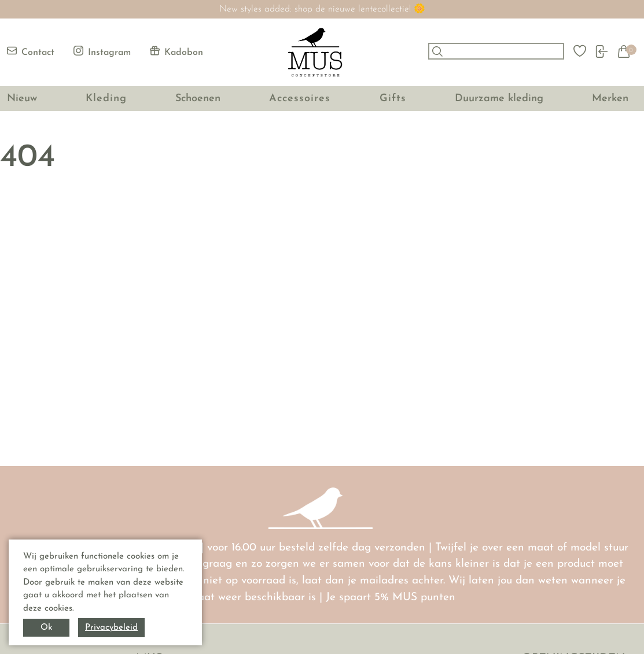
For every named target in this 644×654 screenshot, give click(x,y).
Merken (610, 99)
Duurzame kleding (499, 99)
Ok (46, 628)
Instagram (102, 51)
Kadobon (176, 51)
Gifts (393, 99)
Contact (31, 51)
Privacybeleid (111, 628)
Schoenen (198, 99)
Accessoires (300, 99)
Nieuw (22, 99)
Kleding (106, 99)
